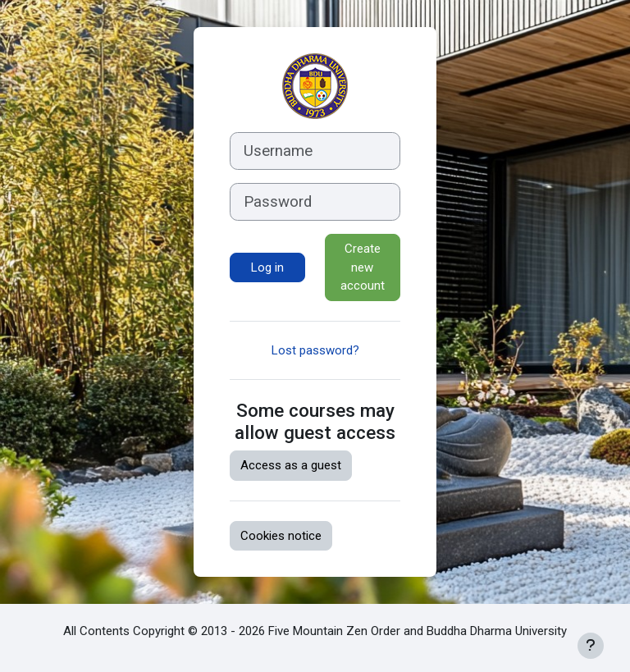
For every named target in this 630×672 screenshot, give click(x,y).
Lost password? (315, 350)
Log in (267, 267)
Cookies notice (281, 536)
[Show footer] (591, 646)
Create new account (363, 267)
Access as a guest (291, 465)
